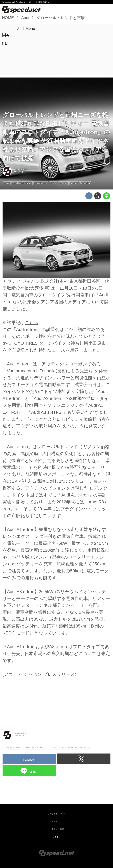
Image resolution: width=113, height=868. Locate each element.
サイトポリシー (57, 821)
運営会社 (57, 837)
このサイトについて (57, 814)
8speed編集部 (20, 170)
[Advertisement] (57, 49)
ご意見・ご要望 (57, 829)
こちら (32, 323)
